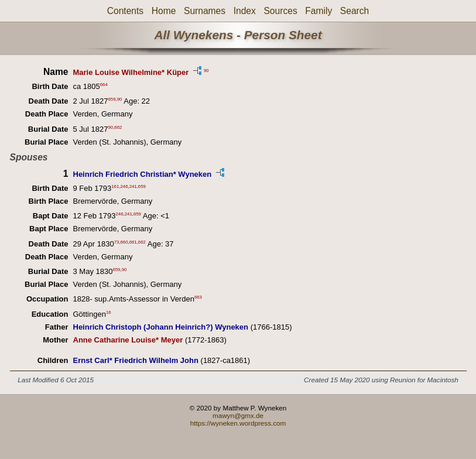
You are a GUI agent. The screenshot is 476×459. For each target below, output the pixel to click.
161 (115, 186)
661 (133, 242)
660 (124, 242)
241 (133, 186)
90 (206, 70)
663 (198, 297)
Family (319, 11)
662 (118, 127)
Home (164, 11)
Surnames (205, 11)
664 (104, 85)
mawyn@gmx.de (238, 415)
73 (117, 242)
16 (109, 312)
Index (245, 11)
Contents (125, 11)
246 (124, 186)
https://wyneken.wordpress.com (238, 423)
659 (112, 99)
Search (355, 11)
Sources (280, 11)
